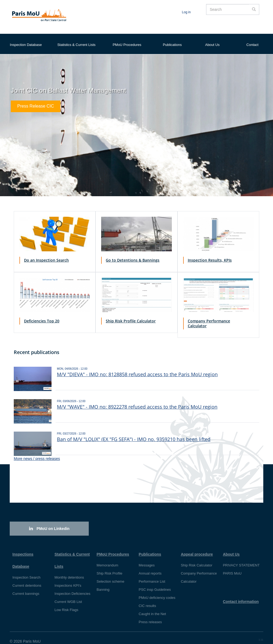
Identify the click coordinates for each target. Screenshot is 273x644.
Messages (147, 558)
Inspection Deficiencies (72, 587)
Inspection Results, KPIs (210, 253)
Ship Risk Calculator (197, 558)
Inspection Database (26, 39)
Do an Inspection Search (46, 253)
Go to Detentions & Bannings (133, 253)
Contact (252, 39)
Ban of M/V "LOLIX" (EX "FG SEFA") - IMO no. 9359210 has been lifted (134, 432)
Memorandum (107, 558)
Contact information (241, 595)
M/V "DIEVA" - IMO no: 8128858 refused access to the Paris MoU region (137, 368)
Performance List (152, 575)
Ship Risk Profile (109, 567)
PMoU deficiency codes (157, 591)
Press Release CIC (36, 100)
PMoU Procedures (127, 39)
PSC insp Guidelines (155, 583)
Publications (172, 39)
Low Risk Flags (66, 603)
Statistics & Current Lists (76, 39)
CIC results (147, 599)
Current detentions (27, 579)
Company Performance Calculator (209, 317)
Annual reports (150, 567)
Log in (186, 12)
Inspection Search (26, 571)
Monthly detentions (69, 571)
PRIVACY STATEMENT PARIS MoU (241, 563)
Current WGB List (68, 595)
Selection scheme (110, 575)
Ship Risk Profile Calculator (131, 314)
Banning (103, 583)
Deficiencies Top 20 (42, 314)
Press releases (150, 615)
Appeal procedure (197, 548)
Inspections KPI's (68, 579)
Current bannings (26, 587)
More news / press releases (37, 452)
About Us (212, 39)
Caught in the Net (152, 607)
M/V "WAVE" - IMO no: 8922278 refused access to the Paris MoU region (137, 400)
